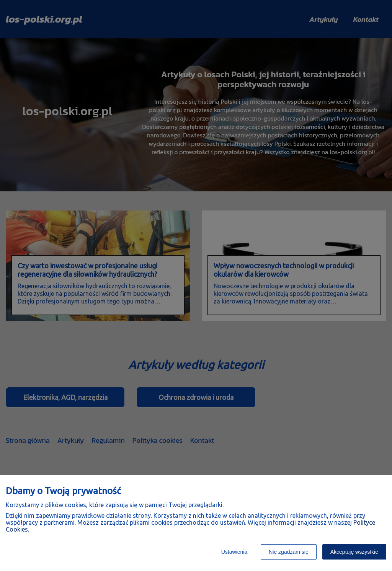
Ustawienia (234, 552)
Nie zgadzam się (289, 552)
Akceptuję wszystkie (354, 552)
